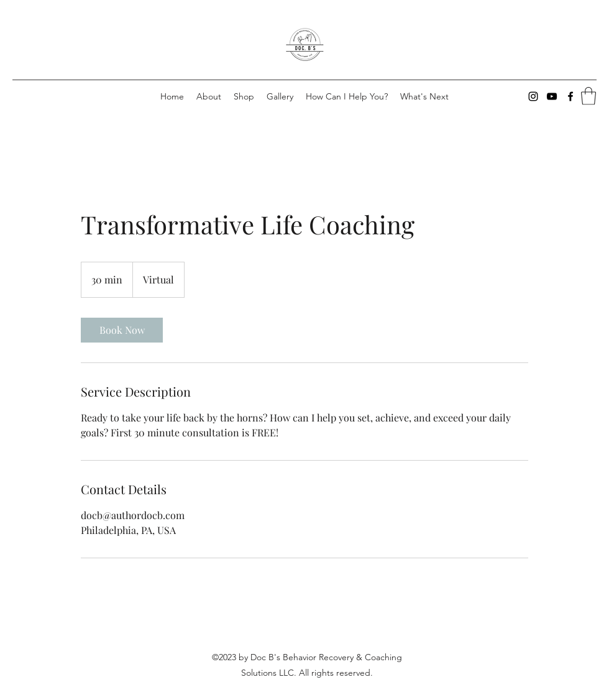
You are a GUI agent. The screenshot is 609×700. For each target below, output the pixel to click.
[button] (588, 96)
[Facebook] (570, 96)
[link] (122, 330)
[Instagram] (533, 96)
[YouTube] (552, 96)
